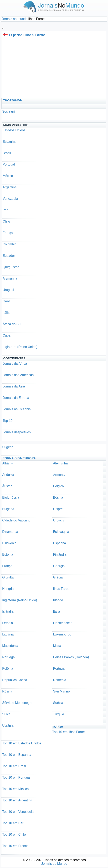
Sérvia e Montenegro (17, 703)
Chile (6, 221)
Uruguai (8, 290)
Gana (7, 301)
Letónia (8, 623)
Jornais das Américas (18, 375)
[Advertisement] (40, 67)
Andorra (8, 475)
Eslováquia (61, 532)
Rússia (7, 691)
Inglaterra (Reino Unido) (20, 347)
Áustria (7, 486)
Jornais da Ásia (14, 386)
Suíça (6, 714)
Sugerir (8, 447)
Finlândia (60, 555)
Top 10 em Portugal (16, 777)
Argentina (10, 187)
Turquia (59, 714)
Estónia (8, 555)
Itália (6, 313)
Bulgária (8, 509)
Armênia (59, 475)
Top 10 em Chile (14, 835)
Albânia (8, 463)
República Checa (15, 680)
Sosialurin (9, 111)
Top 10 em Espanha (17, 755)
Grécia (58, 577)
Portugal (9, 164)
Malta (57, 646)
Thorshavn (13, 100)
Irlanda (58, 600)
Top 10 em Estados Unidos (22, 743)
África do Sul (12, 324)
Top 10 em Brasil (14, 766)
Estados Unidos (14, 130)
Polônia (8, 669)
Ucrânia (8, 726)
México (8, 176)
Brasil (7, 153)
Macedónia (10, 646)
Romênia (60, 680)
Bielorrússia (11, 498)
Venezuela (10, 199)
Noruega (8, 657)
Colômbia (10, 244)
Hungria (8, 589)
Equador (9, 256)
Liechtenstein (63, 623)
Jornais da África (15, 364)
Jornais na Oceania (17, 409)
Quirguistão (11, 267)
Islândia (8, 612)
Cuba (7, 335)
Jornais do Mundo (54, 864)
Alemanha (10, 278)
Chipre (58, 509)
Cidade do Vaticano (16, 520)
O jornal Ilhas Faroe (27, 35)
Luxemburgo (62, 634)
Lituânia (8, 634)
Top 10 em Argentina (17, 800)
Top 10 (8, 421)
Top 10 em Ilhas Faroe (69, 732)
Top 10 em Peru (14, 823)
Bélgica (58, 486)
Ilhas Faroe (61, 589)
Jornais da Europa (16, 398)
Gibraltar (8, 577)
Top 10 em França (15, 846)
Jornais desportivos (17, 432)
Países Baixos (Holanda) (71, 657)
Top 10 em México (15, 789)
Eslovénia (9, 543)
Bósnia (58, 498)
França (8, 233)
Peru (6, 210)
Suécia (58, 703)
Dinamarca (10, 532)
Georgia (59, 566)
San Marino (62, 691)
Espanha (9, 142)
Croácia (59, 520)
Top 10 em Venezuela (18, 812)
